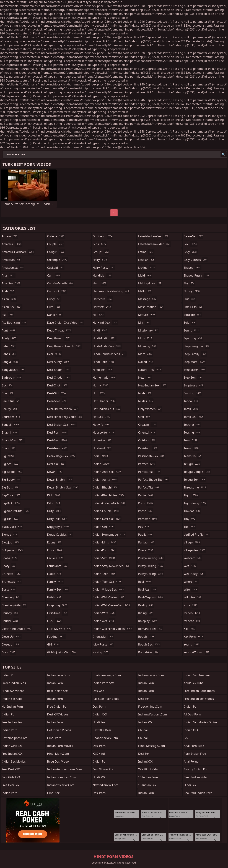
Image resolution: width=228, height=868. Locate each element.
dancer (55, 315)
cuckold (56, 268)
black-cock (12, 527)
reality (146, 605)
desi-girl (57, 393)
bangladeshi (13, 370)
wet (190, 566)
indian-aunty (105, 480)
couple (56, 244)
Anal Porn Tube (194, 746)
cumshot (57, 291)
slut (190, 299)
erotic (55, 550)
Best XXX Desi (102, 730)
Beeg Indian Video (196, 777)
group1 (101, 252)
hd (99, 315)
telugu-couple (197, 472)
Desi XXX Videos (58, 714)
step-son (193, 378)
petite (146, 495)
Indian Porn (9, 675)
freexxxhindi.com (150, 707)
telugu (192, 464)
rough (147, 637)
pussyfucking (151, 574)
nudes (146, 401)
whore (191, 582)
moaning (148, 346)
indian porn (146, 683)
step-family (195, 354)
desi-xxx (57, 464)
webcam (193, 558)
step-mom (195, 362)
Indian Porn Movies (60, 746)
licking (147, 268)
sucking (193, 393)
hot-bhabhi (104, 401)
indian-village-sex (109, 589)
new (145, 378)
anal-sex (11, 283)
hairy (100, 260)
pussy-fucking (152, 558)
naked (146, 362)
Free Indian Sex (12, 722)
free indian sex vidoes (199, 699)
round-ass (149, 652)
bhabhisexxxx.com (105, 738)
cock (9, 652)
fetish (55, 597)
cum (54, 275)
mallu (145, 291)
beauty (10, 409)
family (55, 582)
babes (9, 354)
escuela (56, 558)
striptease (194, 385)
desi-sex (57, 440)
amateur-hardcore (18, 252)
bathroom (12, 378)
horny (101, 385)
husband (102, 448)
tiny (190, 519)
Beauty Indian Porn (197, 769)
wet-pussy (195, 574)
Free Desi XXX (11, 769)
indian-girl (104, 527)
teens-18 (193, 456)
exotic (55, 574)
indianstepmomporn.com (64, 769)
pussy (146, 550)
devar (55, 472)
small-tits (193, 307)
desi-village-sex (62, 456)
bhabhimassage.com (107, 675)
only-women (150, 409)
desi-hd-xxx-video (63, 409)
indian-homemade (109, 535)
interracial (103, 637)
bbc (7, 385)
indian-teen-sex (107, 582)
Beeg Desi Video (58, 761)
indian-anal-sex (107, 472)
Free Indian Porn (58, 707)
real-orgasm (151, 597)
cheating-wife (14, 605)
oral (144, 417)
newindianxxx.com (105, 785)
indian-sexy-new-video (111, 566)
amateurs (11, 260)
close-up (12, 637)
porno (146, 511)
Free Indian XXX (12, 754)
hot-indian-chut (107, 409)
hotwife (101, 425)
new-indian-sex (153, 385)
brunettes (12, 582)
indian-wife (104, 613)
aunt (9, 330)
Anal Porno (191, 761)
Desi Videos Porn (104, 769)
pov (144, 527)
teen (191, 440)
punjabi (147, 542)
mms (146, 338)
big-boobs (12, 472)
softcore (193, 315)
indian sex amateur (197, 675)
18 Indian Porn (148, 777)
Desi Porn (99, 746)
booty (9, 566)
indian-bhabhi (106, 487)
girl (54, 644)
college (56, 236)
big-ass (11, 464)
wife (191, 589)
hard (100, 283)
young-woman (197, 652)
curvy (54, 299)
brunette (11, 574)
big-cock (11, 495)
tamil (191, 409)
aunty (10, 338)
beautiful (11, 401)
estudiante (58, 566)
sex (191, 244)
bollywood (13, 550)
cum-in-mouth (60, 283)
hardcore (103, 299)
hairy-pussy (104, 268)
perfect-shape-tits (154, 480)
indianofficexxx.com (61, 785)
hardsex (102, 307)
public (146, 535)
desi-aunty (58, 362)
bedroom (11, 417)
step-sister (195, 370)
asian (9, 299)
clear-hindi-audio (17, 629)
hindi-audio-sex (107, 346)
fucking (56, 637)
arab (8, 291)
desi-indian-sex (62, 425)
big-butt (10, 487)
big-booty (11, 480)
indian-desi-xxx (107, 519)
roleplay (148, 621)
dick (54, 495)
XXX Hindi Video (149, 769)
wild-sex (193, 597)
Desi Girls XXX (11, 777)
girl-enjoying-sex (62, 652)
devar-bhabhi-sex (63, 487)
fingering (58, 605)
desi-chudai (59, 378)
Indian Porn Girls (59, 675)
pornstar (148, 519)
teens (191, 448)
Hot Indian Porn (12, 707)
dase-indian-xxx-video (66, 323)
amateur (12, 244)
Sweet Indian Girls (14, 683)
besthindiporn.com (15, 738)
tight (191, 495)
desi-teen (58, 448)
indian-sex (104, 558)
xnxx (191, 605)
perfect (147, 464)
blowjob (11, 542)
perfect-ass (150, 472)
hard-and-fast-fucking (111, 291)
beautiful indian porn (198, 793)
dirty (54, 511)
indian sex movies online (200, 722)
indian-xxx (104, 621)
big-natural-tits (16, 511)
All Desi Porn (192, 714)
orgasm (148, 425)
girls (100, 244)
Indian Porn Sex (103, 683)
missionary (149, 330)
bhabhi (10, 432)
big (8, 456)
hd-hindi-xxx (105, 323)
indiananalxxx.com (151, 675)
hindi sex (53, 793)
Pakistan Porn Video (106, 699)
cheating (12, 597)
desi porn (99, 707)
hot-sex (102, 417)
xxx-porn (194, 637)
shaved (192, 268)
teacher (192, 425)
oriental (147, 432)
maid (145, 275)
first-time (58, 613)
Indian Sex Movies (14, 761)
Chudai (143, 730)
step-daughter (197, 346)
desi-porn (58, 432)
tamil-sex (194, 417)
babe (9, 346)
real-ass (148, 589)
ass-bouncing (14, 323)
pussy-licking (151, 566)
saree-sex (194, 236)
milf (145, 323)
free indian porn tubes (199, 691)
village (192, 542)
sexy (191, 252)
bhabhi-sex (13, 440)
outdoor (147, 440)
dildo (54, 503)
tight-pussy (195, 503)
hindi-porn (104, 362)
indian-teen (104, 574)
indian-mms (105, 542)
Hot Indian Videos (59, 730)
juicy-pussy (103, 644)
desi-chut (58, 385)
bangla (10, 362)
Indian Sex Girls (12, 699)
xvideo (192, 613)
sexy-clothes (195, 260)
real (145, 582)
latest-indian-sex (154, 236)
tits (190, 527)
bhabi (9, 448)
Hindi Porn (54, 738)
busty (9, 589)
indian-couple (106, 511)
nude (145, 393)
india (101, 456)
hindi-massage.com (152, 746)
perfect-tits (149, 487)
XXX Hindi (99, 754)
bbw (8, 393)
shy (189, 283)
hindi (100, 330)
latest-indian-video (155, 244)
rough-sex (149, 644)
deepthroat (59, 338)
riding (146, 613)
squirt (192, 330)
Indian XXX (100, 714)
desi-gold (57, 401)
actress (10, 236)
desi (55, 354)
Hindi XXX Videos (13, 691)
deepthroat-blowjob (65, 346)
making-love (150, 283)
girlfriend (103, 236)
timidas (192, 511)
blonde (10, 535)
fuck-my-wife (60, 629)
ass (8, 315)
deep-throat (59, 330)
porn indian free (195, 754)
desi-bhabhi (59, 370)
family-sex (58, 589)
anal (9, 275)
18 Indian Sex (147, 785)
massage (147, 299)
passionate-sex (152, 456)
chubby (10, 613)
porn (146, 503)
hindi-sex (103, 370)
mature (147, 315)
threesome (195, 487)
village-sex (195, 550)
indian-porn (105, 550)
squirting (193, 338)
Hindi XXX (99, 777)
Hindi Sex (99, 722)
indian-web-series (109, 597)
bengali (11, 425)
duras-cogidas (60, 535)
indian (102, 464)
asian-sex (12, 307)
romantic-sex (151, 629)
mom (146, 354)
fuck (55, 621)
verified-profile (197, 535)
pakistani (148, 448)
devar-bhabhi (60, 480)
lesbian (147, 260)
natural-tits (150, 370)
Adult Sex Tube (194, 683)
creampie (58, 260)
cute (54, 307)
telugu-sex (195, 480)
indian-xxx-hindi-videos (113, 629)
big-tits (11, 519)
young (192, 644)
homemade (104, 378)
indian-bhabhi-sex (109, 495)
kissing (101, 652)
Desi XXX (98, 691)
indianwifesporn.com (153, 714)
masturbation (151, 307)
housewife (104, 432)
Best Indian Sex (57, 691)
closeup (11, 644)
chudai (10, 621)
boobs (10, 558)
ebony (55, 542)
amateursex (13, 268)
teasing (192, 432)
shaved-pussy (197, 275)
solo (190, 323)
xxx (190, 629)
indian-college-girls (109, 503)
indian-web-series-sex (112, 605)
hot (99, 393)
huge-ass (102, 440)
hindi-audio (104, 338)
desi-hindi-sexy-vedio (65, 417)
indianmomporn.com (62, 777)
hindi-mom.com (58, 754)
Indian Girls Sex (12, 746)
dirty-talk (57, 519)
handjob (102, 275)
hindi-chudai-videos (110, 354)
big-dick (11, 503)
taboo (191, 401)
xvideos (192, 621)
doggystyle (59, 527)
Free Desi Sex (10, 785)
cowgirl (56, 252)
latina (146, 252)
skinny (192, 291)
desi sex (144, 699)
